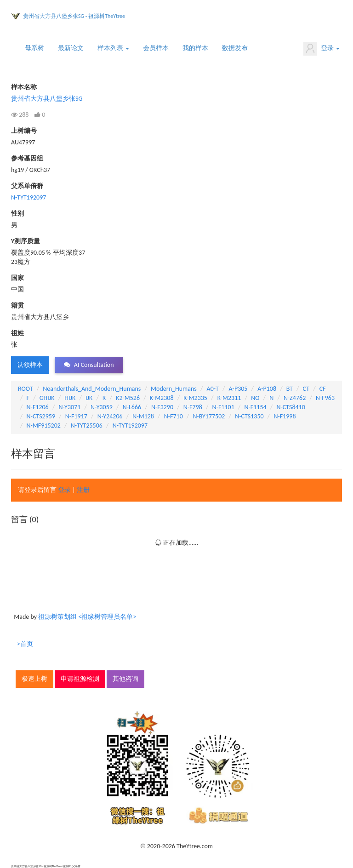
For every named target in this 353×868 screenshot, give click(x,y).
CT (306, 389)
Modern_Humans (174, 389)
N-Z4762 (295, 398)
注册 (83, 490)
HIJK (70, 398)
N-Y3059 (102, 407)
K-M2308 (162, 398)
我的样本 (195, 48)
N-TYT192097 (28, 197)
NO (255, 398)
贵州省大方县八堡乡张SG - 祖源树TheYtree (74, 16)
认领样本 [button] (30, 365)
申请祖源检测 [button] (80, 679)
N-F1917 (76, 416)
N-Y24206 (110, 416)
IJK (89, 398)
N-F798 (193, 407)
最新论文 (71, 48)
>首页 (25, 644)
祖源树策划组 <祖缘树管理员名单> (87, 617)
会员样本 (156, 48)
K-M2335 (195, 398)
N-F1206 (38, 407)
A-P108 (267, 389)
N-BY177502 (209, 416)
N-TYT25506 (87, 425)
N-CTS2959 (41, 416)
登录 (322, 49)
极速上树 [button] (34, 679)
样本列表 (113, 48)
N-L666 (132, 407)
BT (290, 389)
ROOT (25, 389)
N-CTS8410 (290, 407)
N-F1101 (223, 407)
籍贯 (17, 306)
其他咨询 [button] (125, 679)
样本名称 (24, 87)
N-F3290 (162, 407)
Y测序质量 (26, 241)
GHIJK (47, 398)
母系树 (34, 48)
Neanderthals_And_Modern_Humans (92, 389)
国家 (17, 278)
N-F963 (325, 398)
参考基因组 (27, 158)
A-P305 (238, 389)
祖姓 (17, 333)
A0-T (213, 389)
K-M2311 (229, 398)
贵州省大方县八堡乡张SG (47, 99)
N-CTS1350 (249, 416)
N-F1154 (255, 407)
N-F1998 (285, 416)
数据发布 (235, 48)
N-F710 (174, 416)
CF (323, 389)
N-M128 (143, 416)
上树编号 (24, 131)
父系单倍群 (27, 186)
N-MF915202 (44, 425)
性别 (17, 214)
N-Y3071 (69, 407)
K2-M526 (128, 398)
